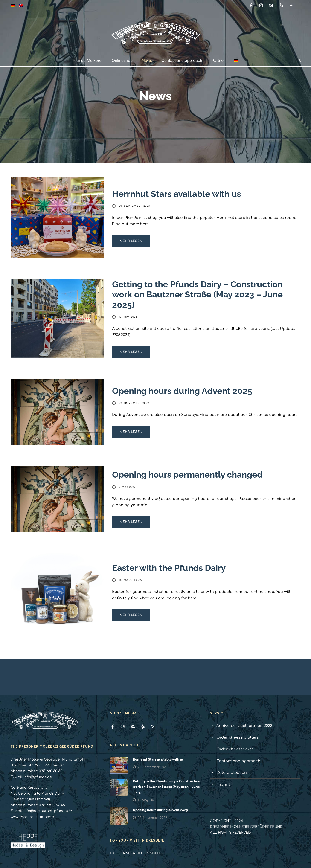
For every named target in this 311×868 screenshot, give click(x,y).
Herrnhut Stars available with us (177, 194)
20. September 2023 (134, 206)
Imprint (223, 784)
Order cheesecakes (235, 749)
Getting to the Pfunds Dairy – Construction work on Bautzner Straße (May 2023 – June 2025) (197, 295)
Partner (218, 61)
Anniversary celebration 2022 (244, 726)
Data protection (232, 773)
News (147, 61)
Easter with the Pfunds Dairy (169, 568)
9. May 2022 (127, 487)
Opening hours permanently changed (187, 475)
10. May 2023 (128, 317)
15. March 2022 (131, 580)
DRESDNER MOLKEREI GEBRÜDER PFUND (246, 827)
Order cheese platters (238, 737)
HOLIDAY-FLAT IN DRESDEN (135, 853)
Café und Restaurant (29, 788)
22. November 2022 (134, 403)
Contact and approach (182, 61)
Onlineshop (122, 61)
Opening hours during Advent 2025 (182, 391)
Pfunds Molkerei (88, 61)
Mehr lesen (131, 241)
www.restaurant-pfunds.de (33, 817)
